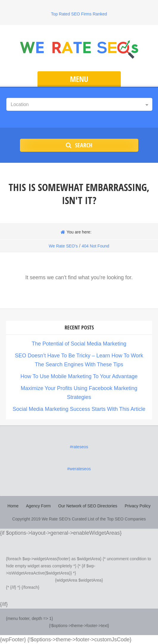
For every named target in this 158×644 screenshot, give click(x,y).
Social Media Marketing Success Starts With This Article (79, 409)
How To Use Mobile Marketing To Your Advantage (79, 376)
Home (13, 506)
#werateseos (79, 469)
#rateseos (79, 447)
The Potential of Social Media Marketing (79, 344)
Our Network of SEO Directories (88, 506)
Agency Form (38, 506)
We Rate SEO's (63, 246)
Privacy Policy (138, 506)
